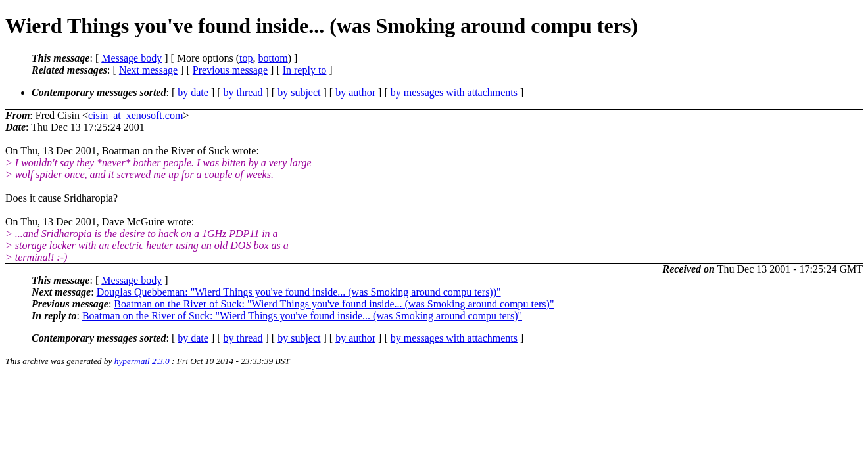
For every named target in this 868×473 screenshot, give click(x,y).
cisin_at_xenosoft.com (135, 115)
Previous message (230, 70)
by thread (243, 92)
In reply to (305, 70)
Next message (148, 70)
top (246, 58)
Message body (132, 58)
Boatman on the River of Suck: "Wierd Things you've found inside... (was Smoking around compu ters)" (334, 304)
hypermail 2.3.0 (142, 361)
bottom (273, 58)
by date (193, 92)
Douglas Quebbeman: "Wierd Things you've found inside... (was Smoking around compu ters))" (299, 292)
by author (355, 92)
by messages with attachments (454, 92)
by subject (299, 92)
